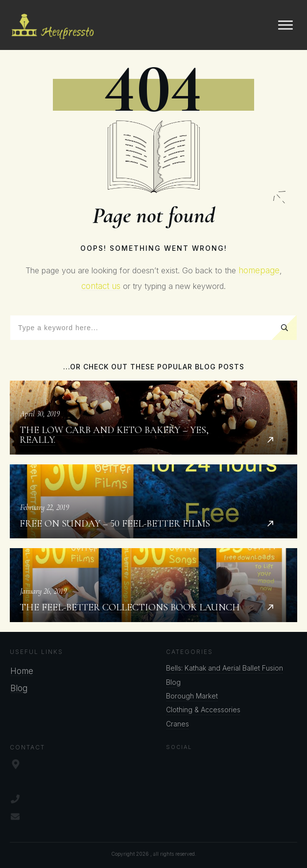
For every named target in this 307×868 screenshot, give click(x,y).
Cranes (177, 724)
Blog (19, 688)
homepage (259, 270)
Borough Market (192, 696)
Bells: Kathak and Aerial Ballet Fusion (224, 668)
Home (22, 671)
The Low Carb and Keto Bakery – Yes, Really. (153, 418)
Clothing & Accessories (203, 710)
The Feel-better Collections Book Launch (153, 585)
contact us (101, 286)
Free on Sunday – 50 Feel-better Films (153, 501)
